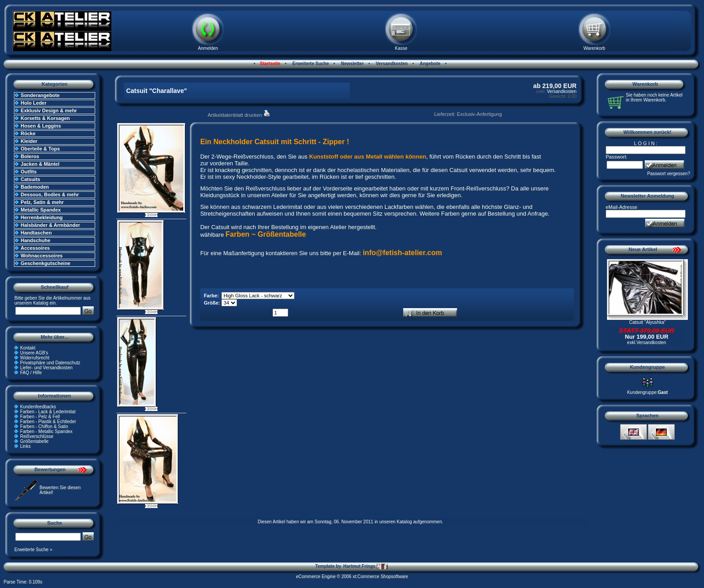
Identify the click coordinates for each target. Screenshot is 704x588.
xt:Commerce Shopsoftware (380, 577)
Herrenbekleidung (42, 217)
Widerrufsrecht (35, 358)
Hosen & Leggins (41, 126)
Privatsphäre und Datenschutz (50, 363)
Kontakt (28, 348)
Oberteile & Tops (40, 149)
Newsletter (352, 64)
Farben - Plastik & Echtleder (48, 422)
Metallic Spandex (41, 210)
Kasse (401, 48)
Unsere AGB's (34, 353)
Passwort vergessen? (669, 174)
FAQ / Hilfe (31, 373)
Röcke (28, 133)
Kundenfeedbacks (38, 407)
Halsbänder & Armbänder (50, 225)
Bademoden (35, 187)
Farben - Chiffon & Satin (44, 427)
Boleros (30, 156)
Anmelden (208, 48)
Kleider (29, 141)
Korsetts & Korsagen (45, 118)
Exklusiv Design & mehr (49, 111)
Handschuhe (35, 240)
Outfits (29, 172)
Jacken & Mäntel (40, 164)
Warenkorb (595, 48)
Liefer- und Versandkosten (46, 368)
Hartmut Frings (365, 566)
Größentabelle (34, 441)
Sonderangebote (40, 95)
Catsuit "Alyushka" (647, 322)
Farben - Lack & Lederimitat (48, 412)
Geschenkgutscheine (46, 263)
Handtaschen (36, 233)
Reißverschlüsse (37, 436)
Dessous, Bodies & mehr (50, 195)
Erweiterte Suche (310, 64)
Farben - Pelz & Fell (40, 417)
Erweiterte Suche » (33, 550)
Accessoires (35, 248)
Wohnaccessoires (42, 256)
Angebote (429, 64)
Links (25, 446)
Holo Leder (33, 103)
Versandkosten (391, 64)
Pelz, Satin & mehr (42, 202)
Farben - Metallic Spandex (46, 431)
